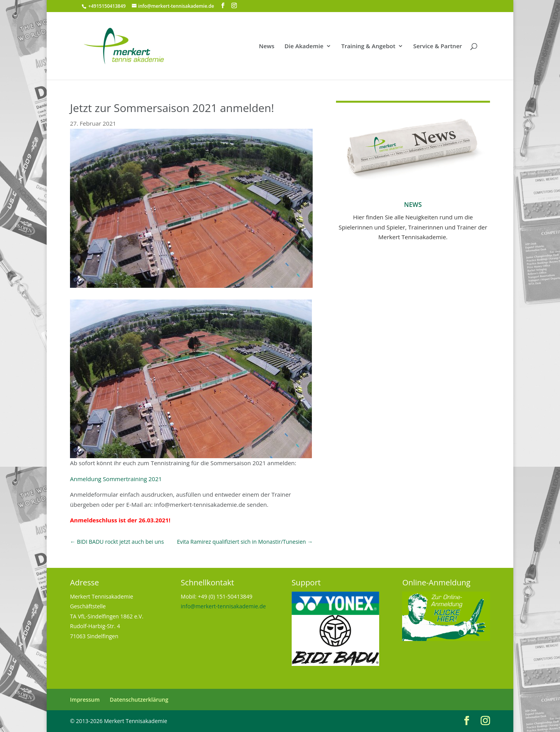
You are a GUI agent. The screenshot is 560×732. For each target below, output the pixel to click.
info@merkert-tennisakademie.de (223, 606)
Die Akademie (304, 46)
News (267, 46)
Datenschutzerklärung (139, 700)
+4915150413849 (106, 6)
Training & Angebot (368, 46)
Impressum (85, 700)
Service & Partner (437, 46)
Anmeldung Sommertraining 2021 (116, 479)
